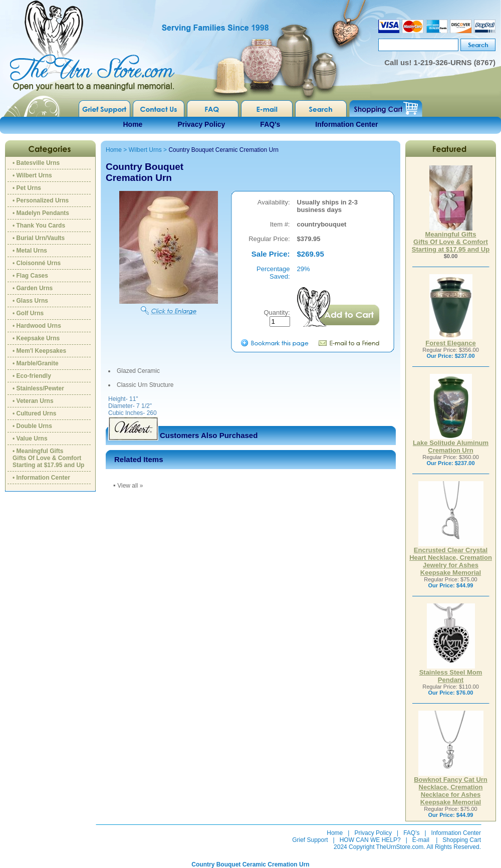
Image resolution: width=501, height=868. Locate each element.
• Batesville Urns (36, 163)
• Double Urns (32, 426)
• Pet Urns (27, 188)
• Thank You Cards (39, 226)
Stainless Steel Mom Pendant (451, 673)
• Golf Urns (28, 313)
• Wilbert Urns (32, 175)
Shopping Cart (462, 840)
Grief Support (310, 840)
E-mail (421, 840)
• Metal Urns (30, 251)
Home (133, 124)
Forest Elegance (450, 340)
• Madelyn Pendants (41, 213)
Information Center (346, 124)
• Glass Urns (30, 301)
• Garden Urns (33, 288)
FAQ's (270, 124)
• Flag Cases (30, 276)
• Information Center (41, 478)
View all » (130, 486)
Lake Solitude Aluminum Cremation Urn (451, 444)
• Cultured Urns (35, 413)
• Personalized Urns (41, 200)
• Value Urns (30, 439)
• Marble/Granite (36, 363)
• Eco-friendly (32, 376)
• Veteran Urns (33, 401)
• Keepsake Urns (36, 338)
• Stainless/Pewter (38, 388)
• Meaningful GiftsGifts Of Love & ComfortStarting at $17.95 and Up (48, 458)
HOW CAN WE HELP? (370, 840)
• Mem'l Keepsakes (39, 351)
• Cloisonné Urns (37, 263)
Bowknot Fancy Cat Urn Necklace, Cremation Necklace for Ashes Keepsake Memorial (451, 788)
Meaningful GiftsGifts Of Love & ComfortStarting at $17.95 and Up (451, 239)
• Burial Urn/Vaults (39, 238)
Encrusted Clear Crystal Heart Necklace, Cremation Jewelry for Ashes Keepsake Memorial (451, 558)
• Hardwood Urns (37, 326)
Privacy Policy (201, 124)
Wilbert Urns (145, 150)
